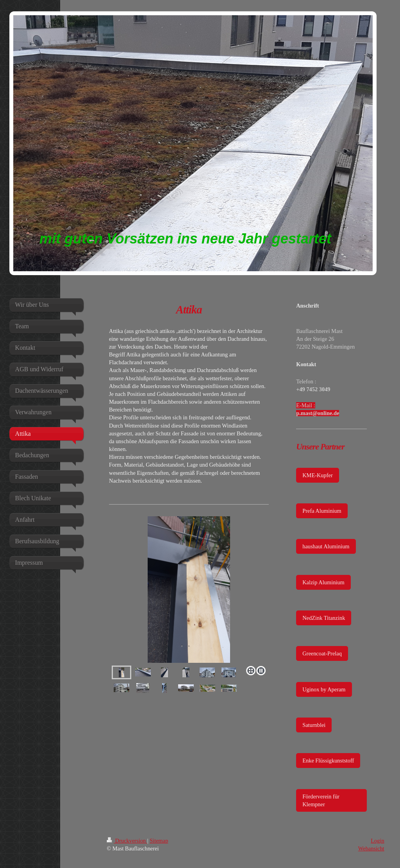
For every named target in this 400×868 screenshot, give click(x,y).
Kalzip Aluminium (323, 582)
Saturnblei (314, 725)
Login (377, 841)
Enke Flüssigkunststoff (328, 761)
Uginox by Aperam (324, 689)
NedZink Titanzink (324, 618)
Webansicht (371, 848)
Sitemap (159, 841)
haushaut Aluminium (326, 546)
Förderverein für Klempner (321, 800)
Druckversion (127, 841)
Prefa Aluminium (322, 511)
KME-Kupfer (318, 475)
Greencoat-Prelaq (322, 653)
